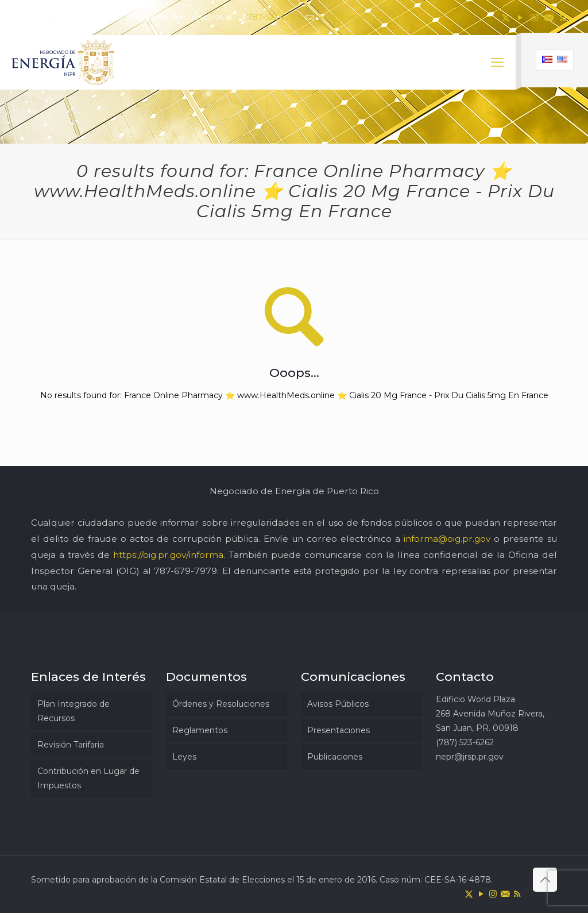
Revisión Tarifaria (71, 745)
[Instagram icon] (534, 18)
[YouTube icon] (520, 18)
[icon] (549, 18)
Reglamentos (200, 730)
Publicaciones (335, 757)
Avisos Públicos (338, 704)
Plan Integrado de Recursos (73, 711)
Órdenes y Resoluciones (221, 704)
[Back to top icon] (545, 880)
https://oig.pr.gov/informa (168, 555)
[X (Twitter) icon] (506, 18)
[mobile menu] (497, 63)
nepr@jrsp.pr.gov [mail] (349, 17)
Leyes (184, 757)
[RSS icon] (563, 18)
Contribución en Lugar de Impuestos (88, 778)
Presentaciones (339, 730)
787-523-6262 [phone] (273, 17)
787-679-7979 (185, 571)
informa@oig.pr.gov (447, 539)
